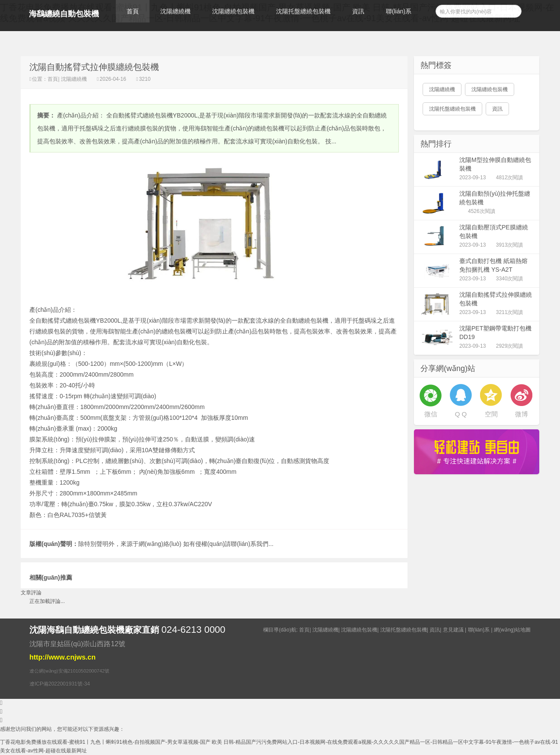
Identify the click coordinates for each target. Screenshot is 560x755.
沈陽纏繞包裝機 (233, 11)
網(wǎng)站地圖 (512, 630)
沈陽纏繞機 (175, 11)
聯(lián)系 (399, 11)
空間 (491, 414)
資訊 (358, 11)
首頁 (133, 11)
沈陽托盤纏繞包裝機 (303, 11)
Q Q (461, 414)
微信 (431, 414)
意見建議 (453, 630)
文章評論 (31, 593)
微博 (522, 414)
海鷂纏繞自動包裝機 (64, 14)
